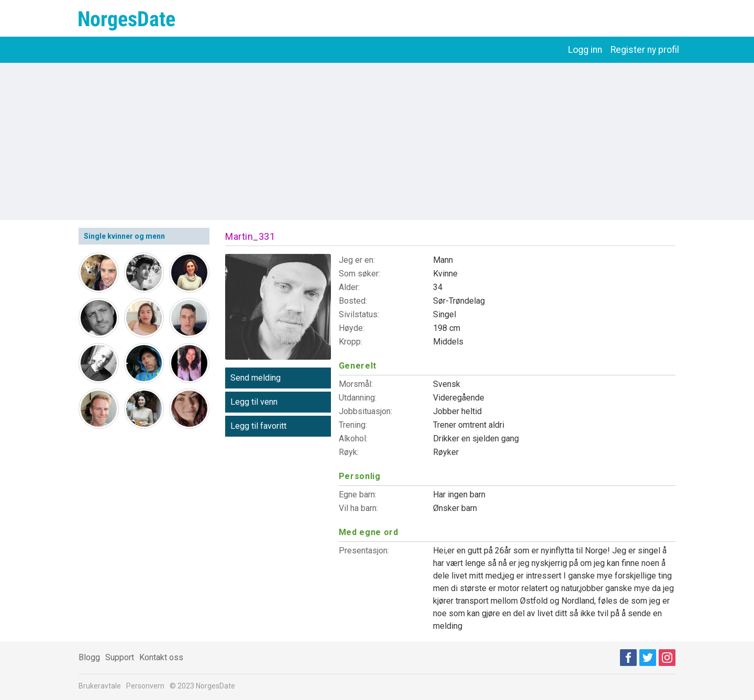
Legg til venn (254, 402)
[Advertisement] (377, 141)
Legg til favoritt (258, 426)
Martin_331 (250, 236)
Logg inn (585, 50)
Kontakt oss (161, 657)
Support (120, 657)
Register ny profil (645, 50)
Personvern (145, 686)
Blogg (89, 657)
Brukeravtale (100, 686)
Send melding (256, 378)
